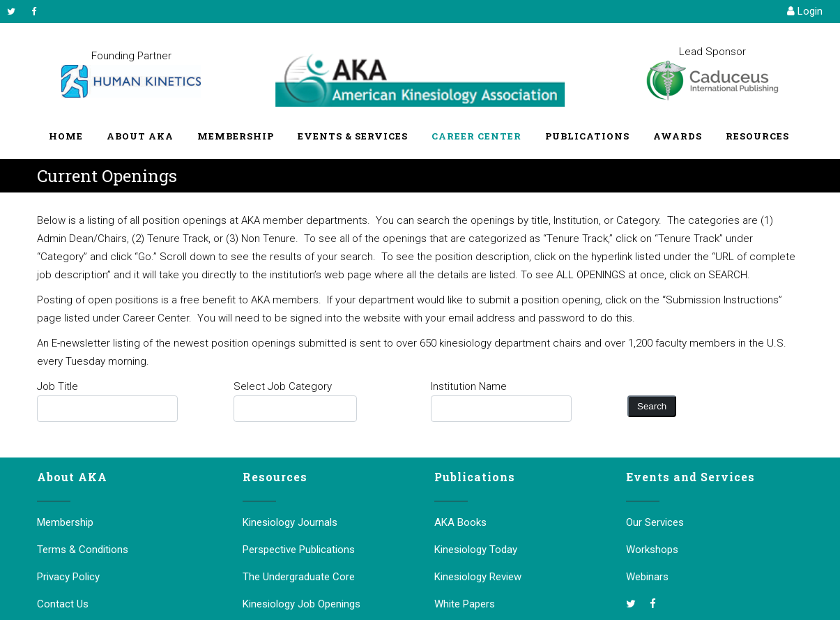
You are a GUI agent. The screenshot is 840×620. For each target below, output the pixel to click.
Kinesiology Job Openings (301, 604)
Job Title (58, 386)
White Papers (465, 604)
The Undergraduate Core (299, 577)
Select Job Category (283, 386)
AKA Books (460, 522)
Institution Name (469, 386)
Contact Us (63, 604)
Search (652, 406)
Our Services (655, 522)
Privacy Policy (68, 577)
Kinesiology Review (478, 577)
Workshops (652, 550)
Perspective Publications (299, 550)
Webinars (647, 577)
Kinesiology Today (476, 550)
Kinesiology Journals (290, 522)
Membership (65, 522)
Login (805, 11)
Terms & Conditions (83, 550)
